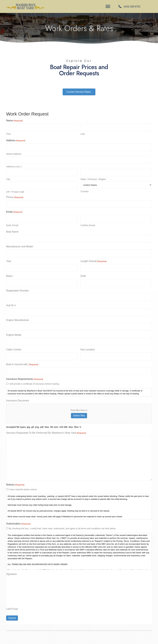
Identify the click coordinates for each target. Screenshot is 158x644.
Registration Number (18, 289)
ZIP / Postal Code (15, 191)
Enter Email (12, 224)
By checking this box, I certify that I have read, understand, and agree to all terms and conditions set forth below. (62, 526)
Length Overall (93, 260)
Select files (79, 413)
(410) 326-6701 (132, 7)
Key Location (88, 348)
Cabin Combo (14, 348)
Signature (11, 572)
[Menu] (108, 6)
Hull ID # (11, 304)
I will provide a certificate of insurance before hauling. (34, 382)
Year (9, 260)
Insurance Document (18, 398)
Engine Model (14, 333)
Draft (83, 275)
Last (83, 134)
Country (84, 191)
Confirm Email (88, 224)
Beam (9, 275)
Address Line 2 (14, 166)
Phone (15, 197)
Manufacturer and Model (20, 245)
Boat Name (12, 231)
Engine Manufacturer (18, 318)
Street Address (14, 154)
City (8, 179)
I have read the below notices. (23, 487)
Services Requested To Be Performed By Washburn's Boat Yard (46, 431)
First (8, 134)
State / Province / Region (93, 179)
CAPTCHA (12, 607)
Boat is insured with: (22, 362)
